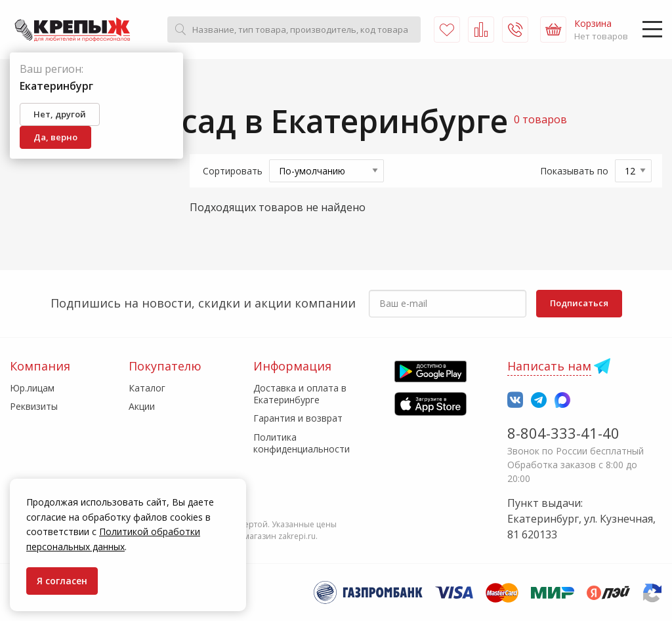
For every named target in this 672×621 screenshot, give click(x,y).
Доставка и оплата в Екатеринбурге (300, 394)
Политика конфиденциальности (302, 443)
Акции (142, 406)
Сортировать (233, 171)
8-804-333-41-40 (563, 433)
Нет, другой (60, 114)
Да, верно (55, 137)
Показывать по (574, 171)
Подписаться (579, 303)
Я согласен (62, 581)
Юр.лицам (32, 388)
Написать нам (549, 366)
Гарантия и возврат (298, 418)
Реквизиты (34, 406)
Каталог (147, 388)
